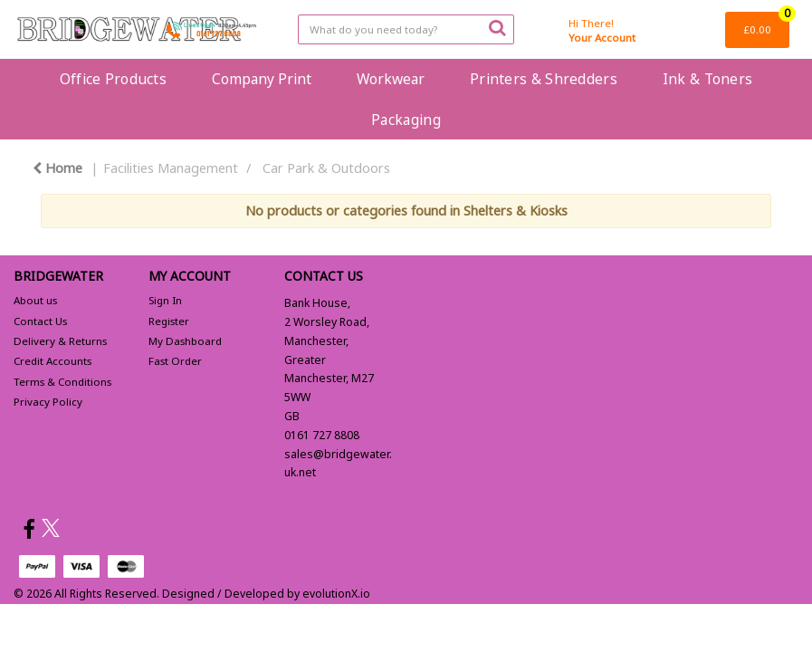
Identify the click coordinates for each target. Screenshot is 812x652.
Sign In (165, 300)
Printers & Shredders (544, 79)
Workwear (391, 79)
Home (57, 168)
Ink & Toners (707, 79)
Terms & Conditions (62, 382)
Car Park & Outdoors (326, 168)
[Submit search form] (497, 27)
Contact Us (40, 321)
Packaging (406, 120)
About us (35, 300)
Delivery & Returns (60, 341)
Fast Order (175, 361)
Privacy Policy (48, 402)
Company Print (262, 79)
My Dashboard (185, 341)
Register (169, 321)
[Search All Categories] (406, 29)
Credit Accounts (53, 361)
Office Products (113, 79)
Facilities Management (171, 168)
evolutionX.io (336, 594)
